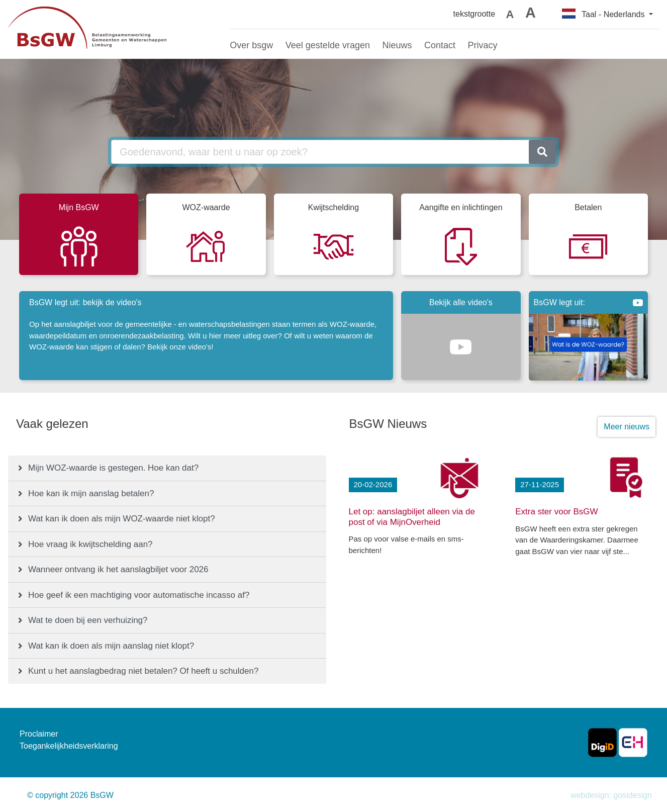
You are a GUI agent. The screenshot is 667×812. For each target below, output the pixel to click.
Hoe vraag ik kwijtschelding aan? (90, 544)
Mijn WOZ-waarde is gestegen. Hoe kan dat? (113, 468)
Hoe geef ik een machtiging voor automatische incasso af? (139, 595)
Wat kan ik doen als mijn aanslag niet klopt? (111, 646)
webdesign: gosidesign (611, 795)
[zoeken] (542, 152)
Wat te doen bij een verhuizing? (88, 620)
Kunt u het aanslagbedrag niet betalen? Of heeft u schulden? (143, 671)
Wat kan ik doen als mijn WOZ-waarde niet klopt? (122, 519)
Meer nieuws (627, 427)
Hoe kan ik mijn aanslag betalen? (91, 493)
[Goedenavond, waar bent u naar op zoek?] (320, 152)
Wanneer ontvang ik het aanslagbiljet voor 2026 (118, 569)
